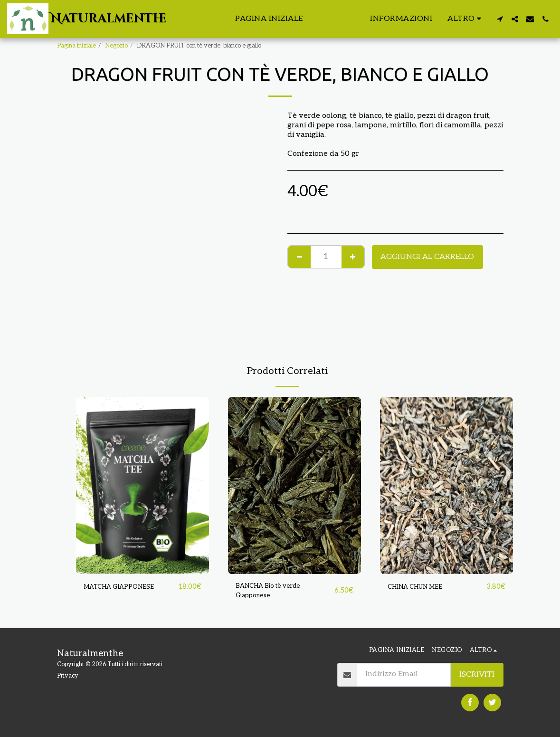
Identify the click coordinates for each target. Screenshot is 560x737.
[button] (500, 19)
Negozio (116, 46)
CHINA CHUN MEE (422, 587)
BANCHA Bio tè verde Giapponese (275, 593)
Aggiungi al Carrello (427, 257)
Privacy (68, 676)
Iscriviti (477, 675)
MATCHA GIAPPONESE (126, 587)
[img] (142, 485)
